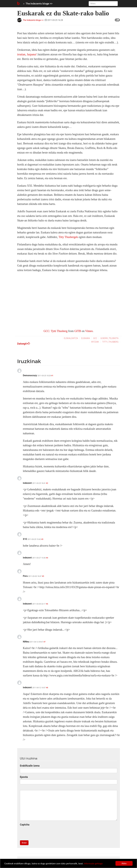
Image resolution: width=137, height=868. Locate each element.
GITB (78, 331)
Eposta (24, 777)
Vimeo (89, 331)
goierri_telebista (109, 338)
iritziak (95, 342)
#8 (47, 688)
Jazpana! (32, 54)
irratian (21, 54)
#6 (47, 604)
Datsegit (24, 344)
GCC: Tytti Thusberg (56, 331)
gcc (95, 338)
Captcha (25, 825)
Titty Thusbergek (69, 237)
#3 (42, 539)
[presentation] (42, 833)
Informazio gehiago (93, 864)
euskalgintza (71, 338)
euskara (86, 338)
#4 (47, 558)
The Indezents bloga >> (39, 3)
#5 (43, 576)
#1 (52, 376)
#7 (44, 642)
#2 (47, 483)
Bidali (24, 843)
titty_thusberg (110, 342)
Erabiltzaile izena (30, 766)
